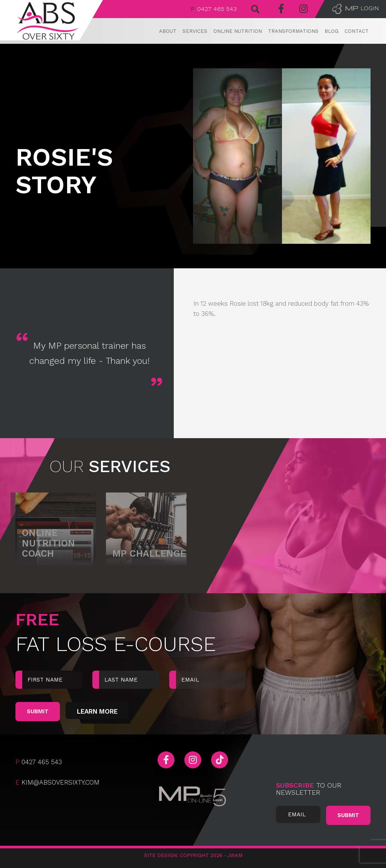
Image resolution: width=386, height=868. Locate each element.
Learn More (97, 711)
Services (195, 31)
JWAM (235, 855)
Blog (332, 31)
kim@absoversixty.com (57, 782)
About (168, 31)
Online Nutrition (238, 31)
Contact (357, 31)
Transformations (293, 31)
